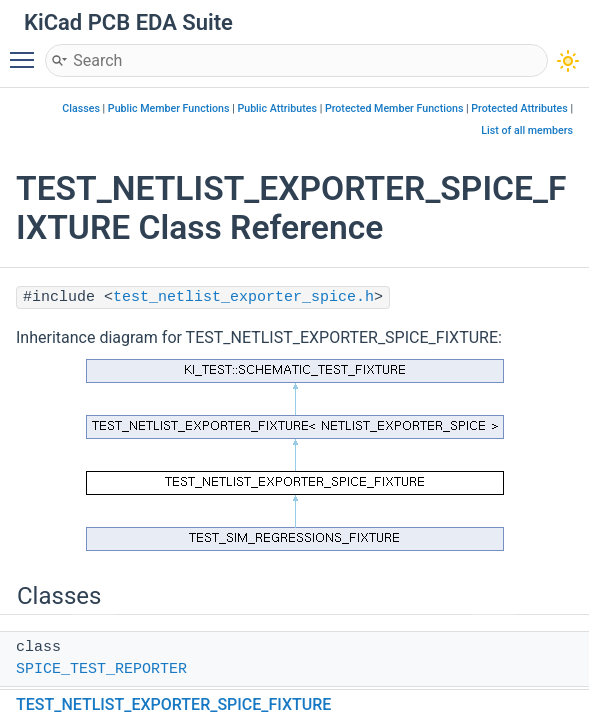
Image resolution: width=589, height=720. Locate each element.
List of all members (527, 130)
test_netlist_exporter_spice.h (243, 297)
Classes (81, 108)
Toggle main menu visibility (27, 51)
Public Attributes (277, 108)
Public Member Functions (169, 108)
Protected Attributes (519, 108)
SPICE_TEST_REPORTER (101, 669)
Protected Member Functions (394, 108)
